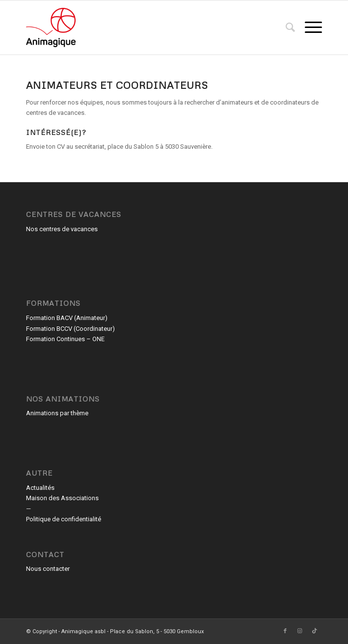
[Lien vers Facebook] (285, 631)
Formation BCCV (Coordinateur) (70, 329)
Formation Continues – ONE (65, 339)
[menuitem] (285, 27)
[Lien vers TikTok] (315, 631)
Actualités (40, 488)
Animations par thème (57, 413)
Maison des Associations (62, 498)
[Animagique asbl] (144, 27)
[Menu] (308, 27)
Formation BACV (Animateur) (67, 318)
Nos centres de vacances (62, 229)
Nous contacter (48, 569)
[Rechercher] (285, 27)
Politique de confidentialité (64, 519)
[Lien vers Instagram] (300, 631)
